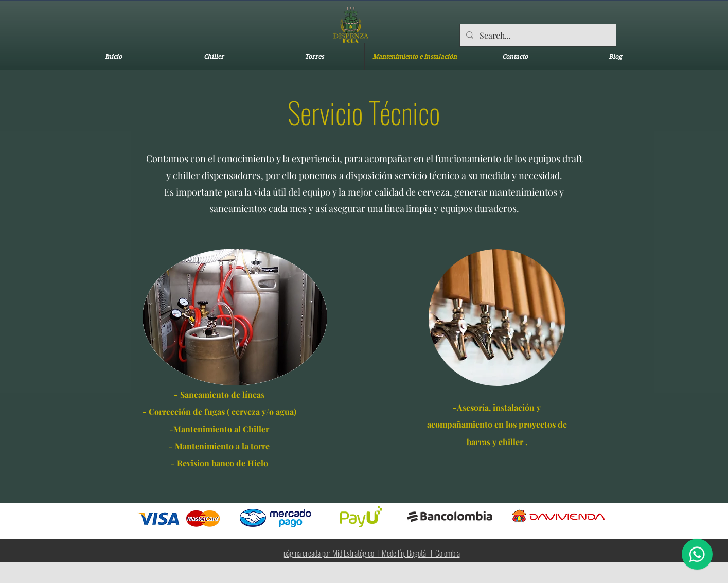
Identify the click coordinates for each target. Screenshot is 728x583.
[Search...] (537, 36)
